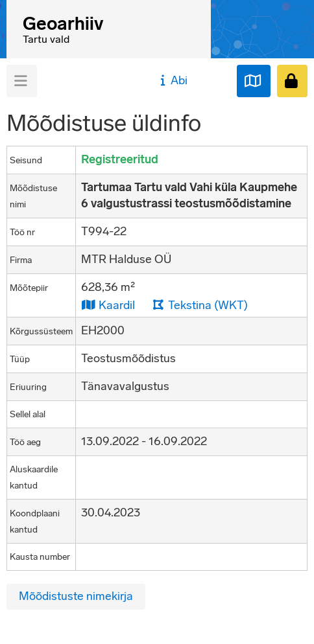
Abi (172, 80)
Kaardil (108, 305)
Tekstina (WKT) (200, 305)
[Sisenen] (292, 81)
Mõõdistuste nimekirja (76, 596)
